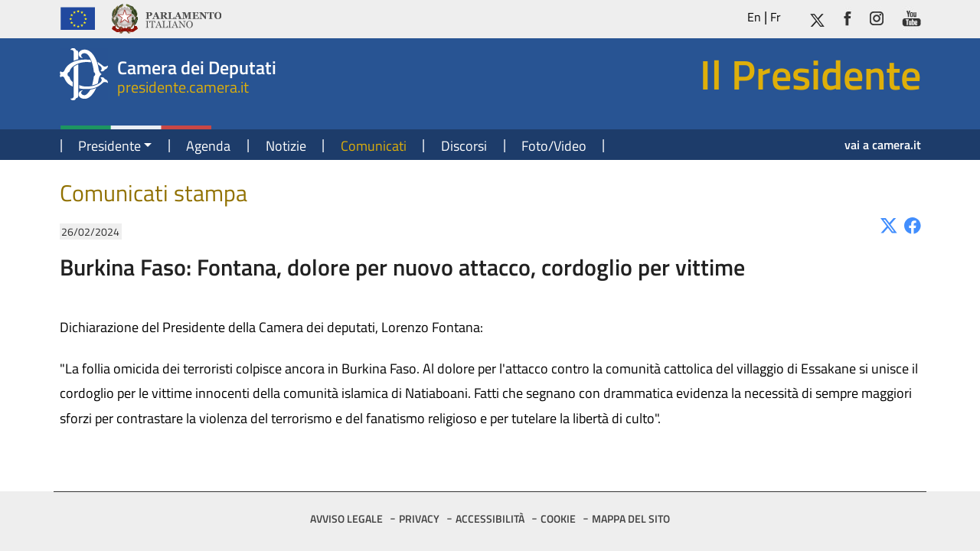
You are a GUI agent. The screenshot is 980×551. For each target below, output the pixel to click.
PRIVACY (419, 518)
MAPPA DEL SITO (631, 518)
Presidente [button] (109, 146)
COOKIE (558, 518)
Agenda (208, 146)
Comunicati (374, 146)
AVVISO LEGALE (346, 518)
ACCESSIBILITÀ (490, 518)
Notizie (286, 146)
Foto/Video (554, 146)
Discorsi (464, 146)
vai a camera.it (883, 145)
